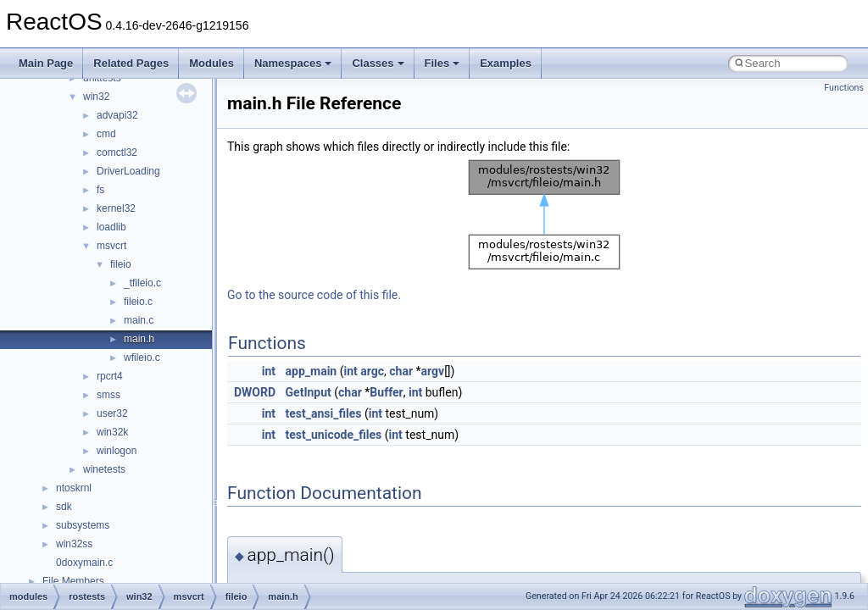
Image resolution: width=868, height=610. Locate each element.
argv (433, 371)
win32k (112, 432)
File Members (73, 581)
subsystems (83, 525)
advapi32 (117, 115)
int (269, 371)
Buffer (386, 392)
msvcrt (111, 246)
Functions (844, 88)
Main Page (46, 63)
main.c (139, 320)
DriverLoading (128, 171)
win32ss (74, 544)
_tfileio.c (142, 283)
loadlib (111, 227)
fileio (121, 264)
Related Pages (131, 63)
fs (100, 190)
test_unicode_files (334, 435)
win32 (96, 97)
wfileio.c (142, 358)
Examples (506, 63)
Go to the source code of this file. (314, 295)
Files (442, 63)
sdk (64, 507)
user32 (112, 413)
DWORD (255, 392)
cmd (106, 134)
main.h (139, 339)
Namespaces (293, 63)
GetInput (309, 392)
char (401, 371)
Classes (378, 63)
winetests (104, 469)
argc (372, 371)
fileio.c (138, 302)
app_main (312, 371)
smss (108, 395)
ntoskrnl (74, 488)
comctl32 (117, 152)
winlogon (117, 451)
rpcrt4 (110, 376)
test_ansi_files (324, 413)
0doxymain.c (84, 563)
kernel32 (116, 208)
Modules (211, 63)
